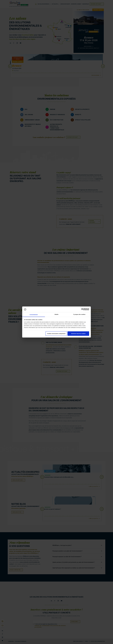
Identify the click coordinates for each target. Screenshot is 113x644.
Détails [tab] (56, 314)
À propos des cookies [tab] (79, 314)
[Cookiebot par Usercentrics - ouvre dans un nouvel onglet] (82, 309)
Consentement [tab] (34, 315)
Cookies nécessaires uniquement (56, 333)
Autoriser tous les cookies (78, 333)
